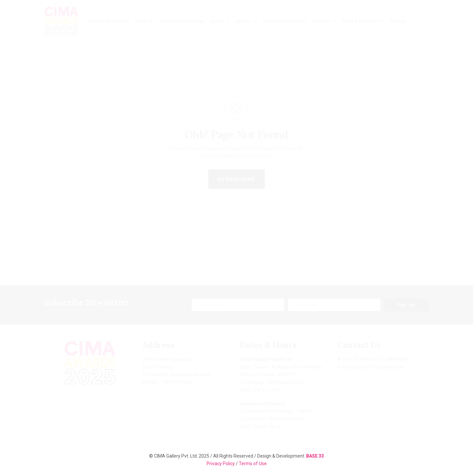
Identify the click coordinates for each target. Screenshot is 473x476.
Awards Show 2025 (108, 21)
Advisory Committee (182, 21)
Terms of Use (253, 464)
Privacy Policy (221, 464)
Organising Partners (285, 21)
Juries (220, 21)
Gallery (397, 21)
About (144, 21)
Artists (246, 21)
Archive (324, 21)
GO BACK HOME (236, 179)
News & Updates (362, 21)
